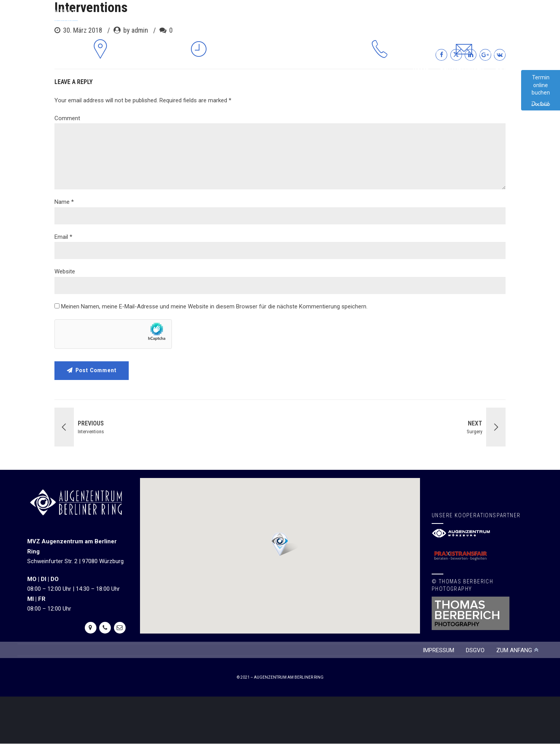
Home (421, 71)
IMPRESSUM (438, 650)
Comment (67, 118)
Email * (63, 237)
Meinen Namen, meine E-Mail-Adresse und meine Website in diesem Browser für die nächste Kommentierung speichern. (214, 306)
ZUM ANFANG (514, 650)
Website (65, 271)
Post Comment (97, 371)
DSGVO (475, 650)
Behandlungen (462, 71)
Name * (64, 202)
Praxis (505, 71)
